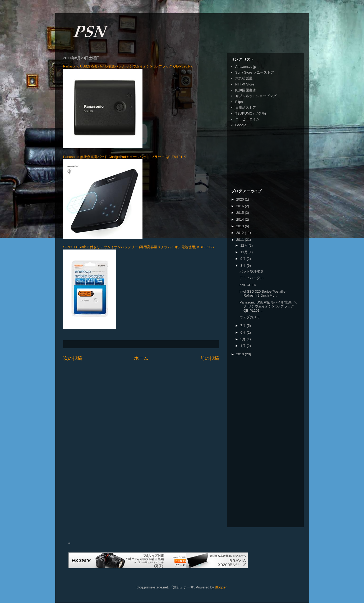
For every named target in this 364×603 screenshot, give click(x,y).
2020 (241, 199)
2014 (241, 219)
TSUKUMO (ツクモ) (251, 113)
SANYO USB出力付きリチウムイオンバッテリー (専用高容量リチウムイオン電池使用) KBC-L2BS (139, 247)
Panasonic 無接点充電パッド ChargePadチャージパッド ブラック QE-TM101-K (125, 157)
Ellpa (239, 102)
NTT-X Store (245, 84)
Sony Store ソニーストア (255, 72)
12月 (244, 245)
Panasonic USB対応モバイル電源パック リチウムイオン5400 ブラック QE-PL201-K (128, 66)
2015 (241, 213)
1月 (243, 346)
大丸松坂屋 (244, 78)
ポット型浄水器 (252, 271)
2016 (241, 206)
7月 (243, 326)
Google (241, 125)
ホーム (141, 358)
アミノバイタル (252, 278)
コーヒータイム (247, 119)
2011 (241, 240)
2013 (241, 226)
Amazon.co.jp (246, 67)
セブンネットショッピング (256, 96)
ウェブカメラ (250, 317)
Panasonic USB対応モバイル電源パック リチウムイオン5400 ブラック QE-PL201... (269, 306)
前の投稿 (210, 358)
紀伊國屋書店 (246, 90)
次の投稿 (73, 358)
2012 (241, 233)
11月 (244, 252)
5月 (243, 339)
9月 (243, 259)
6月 (243, 332)
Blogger (221, 587)
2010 (241, 354)
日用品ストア (246, 108)
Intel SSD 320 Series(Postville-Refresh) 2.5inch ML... (263, 294)
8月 (243, 266)
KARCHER (248, 285)
